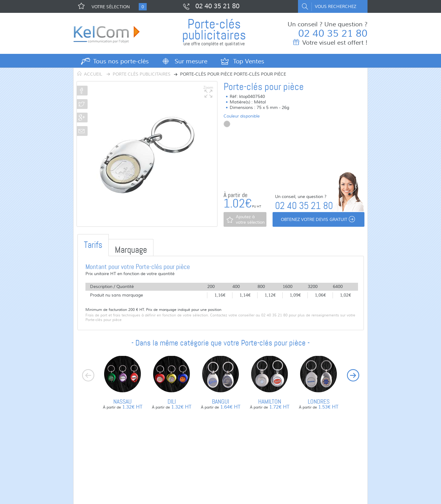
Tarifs (93, 245)
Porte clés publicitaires (142, 74)
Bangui (221, 401)
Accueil (93, 74)
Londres (319, 401)
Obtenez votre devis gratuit (319, 220)
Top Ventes (249, 61)
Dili (172, 401)
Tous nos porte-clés (121, 61)
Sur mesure (191, 61)
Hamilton (270, 401)
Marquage (131, 250)
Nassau (123, 401)
